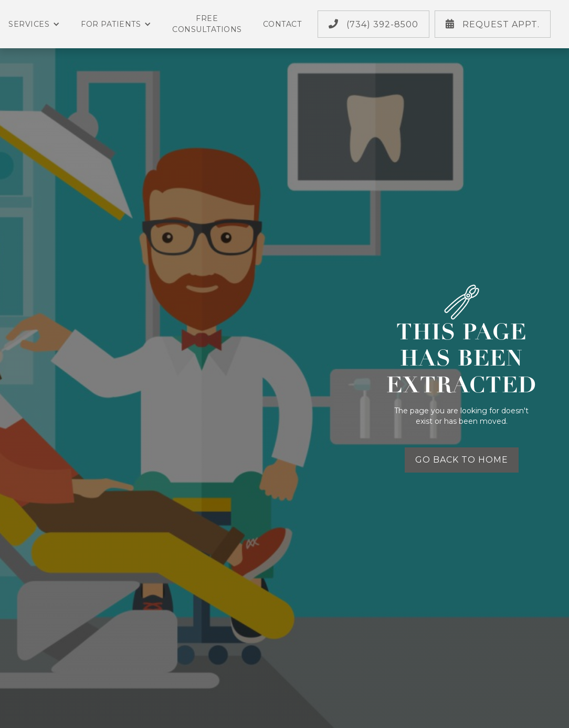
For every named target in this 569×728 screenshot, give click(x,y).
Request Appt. (493, 24)
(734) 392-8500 (373, 24)
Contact (282, 24)
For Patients (116, 24)
